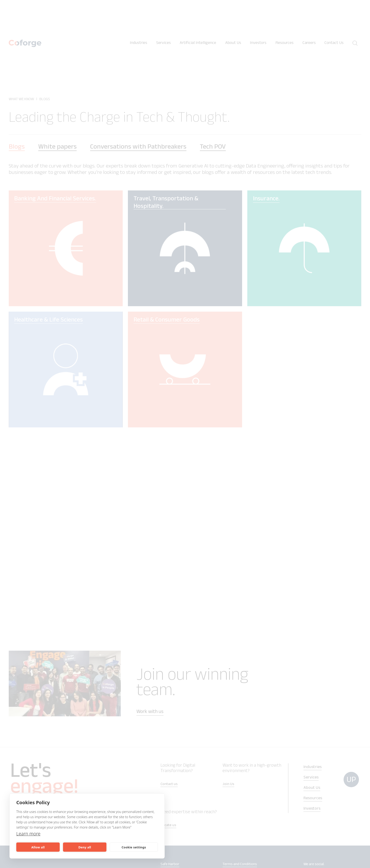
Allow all (38, 847)
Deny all (85, 847)
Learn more (29, 834)
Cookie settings (134, 847)
